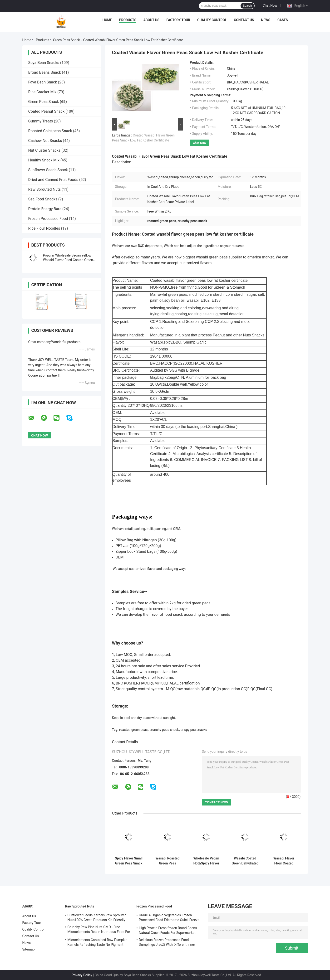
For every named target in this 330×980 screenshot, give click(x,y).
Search (247, 6)
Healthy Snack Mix (44, 160)
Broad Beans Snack (45, 72)
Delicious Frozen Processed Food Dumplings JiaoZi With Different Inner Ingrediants (167, 943)
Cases (283, 20)
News (266, 20)
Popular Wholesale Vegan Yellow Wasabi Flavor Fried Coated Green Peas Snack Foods (68, 260)
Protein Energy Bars (45, 209)
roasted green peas (133, 730)
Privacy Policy (82, 975)
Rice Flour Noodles (44, 228)
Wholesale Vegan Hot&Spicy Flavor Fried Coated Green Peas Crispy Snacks (206, 861)
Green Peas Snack (66, 40)
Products (128, 20)
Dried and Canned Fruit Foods (53, 180)
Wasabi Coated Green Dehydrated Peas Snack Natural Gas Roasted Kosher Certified (245, 861)
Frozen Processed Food (48, 219)
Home (107, 20)
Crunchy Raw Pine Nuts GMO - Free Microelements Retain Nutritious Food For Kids (99, 930)
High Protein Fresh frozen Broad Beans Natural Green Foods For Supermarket (168, 930)
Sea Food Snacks (43, 199)
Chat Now (270, 5)
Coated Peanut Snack (47, 111)
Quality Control (212, 20)
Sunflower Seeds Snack (48, 170)
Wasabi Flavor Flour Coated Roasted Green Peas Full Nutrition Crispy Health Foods (284, 861)
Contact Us (244, 20)
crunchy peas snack (164, 730)
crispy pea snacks (194, 730)
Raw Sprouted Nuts (45, 189)
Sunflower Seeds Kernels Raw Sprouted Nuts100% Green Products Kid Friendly (97, 917)
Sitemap (29, 949)
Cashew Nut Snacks (45, 141)
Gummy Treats (41, 121)
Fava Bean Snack (43, 82)
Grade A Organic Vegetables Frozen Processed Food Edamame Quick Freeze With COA (169, 918)
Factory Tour (178, 20)
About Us (151, 20)
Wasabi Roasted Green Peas (168, 861)
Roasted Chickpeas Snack (50, 131)
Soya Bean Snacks (44, 63)
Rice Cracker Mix (42, 92)
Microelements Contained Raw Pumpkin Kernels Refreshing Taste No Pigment (98, 942)
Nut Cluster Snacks (44, 150)
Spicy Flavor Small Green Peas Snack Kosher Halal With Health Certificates (129, 861)
